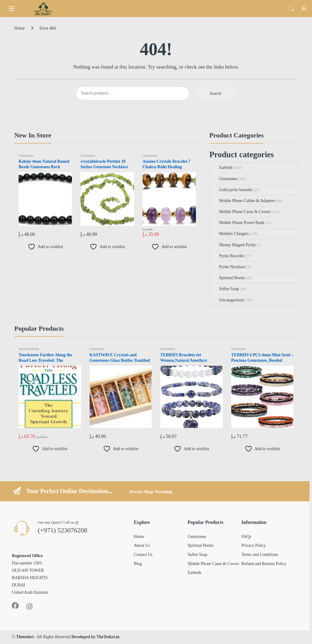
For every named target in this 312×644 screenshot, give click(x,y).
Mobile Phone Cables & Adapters (243, 201)
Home (19, 28)
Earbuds (221, 167)
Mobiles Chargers (229, 234)
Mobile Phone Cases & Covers (240, 212)
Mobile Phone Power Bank (237, 223)
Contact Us (143, 555)
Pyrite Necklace (228, 267)
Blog (138, 564)
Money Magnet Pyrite (233, 245)
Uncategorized (227, 300)
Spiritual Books (227, 278)
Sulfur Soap (224, 289)
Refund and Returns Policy (264, 564)
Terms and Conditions (260, 555)
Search (291, 9)
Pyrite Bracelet (227, 256)
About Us (142, 545)
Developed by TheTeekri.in (96, 637)
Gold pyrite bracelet (231, 190)
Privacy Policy (253, 545)
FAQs (246, 537)
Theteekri (25, 637)
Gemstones (26, 155)
